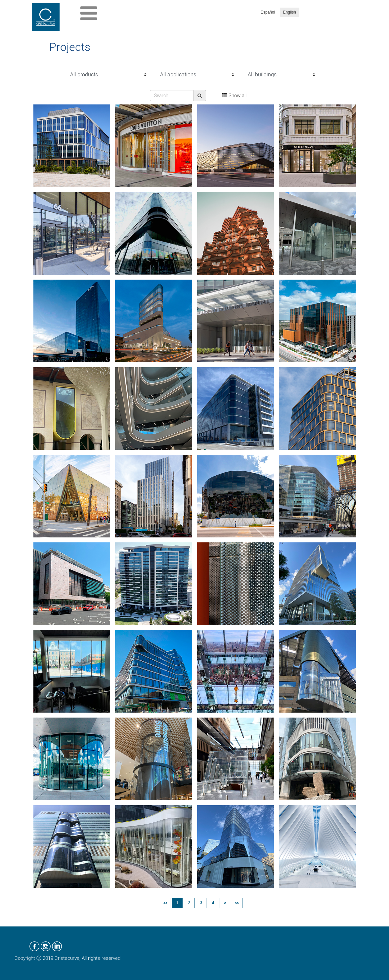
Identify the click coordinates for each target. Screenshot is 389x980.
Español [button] (268, 12)
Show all (234, 96)
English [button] (290, 12)
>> (237, 903)
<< (165, 903)
